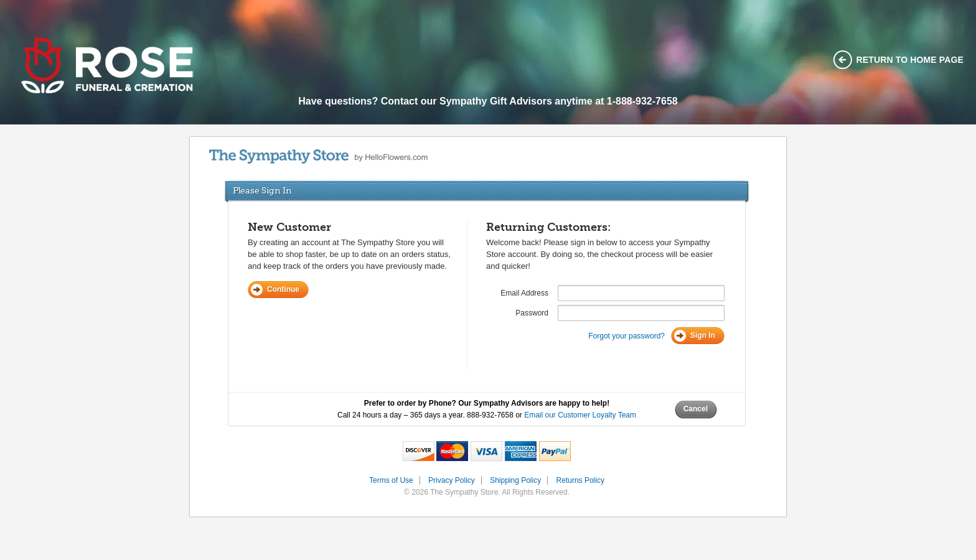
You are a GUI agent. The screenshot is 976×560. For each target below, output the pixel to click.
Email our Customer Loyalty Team (580, 415)
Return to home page (910, 60)
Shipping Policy (515, 480)
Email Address (524, 293)
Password (532, 313)
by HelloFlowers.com (318, 156)
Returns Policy (580, 480)
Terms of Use (391, 480)
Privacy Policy (452, 480)
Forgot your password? (626, 336)
